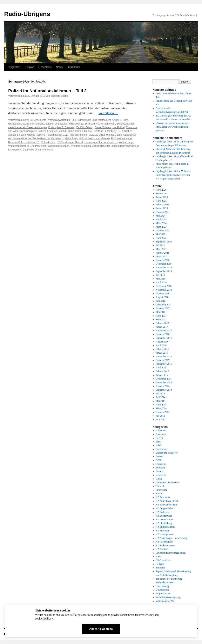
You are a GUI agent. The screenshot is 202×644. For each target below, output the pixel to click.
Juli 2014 (160, 394)
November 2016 (164, 331)
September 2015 (164, 364)
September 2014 (164, 390)
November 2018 (164, 290)
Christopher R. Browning (62, 127)
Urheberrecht (162, 590)
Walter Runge (126, 142)
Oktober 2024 (163, 212)
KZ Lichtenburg (164, 523)
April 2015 (161, 368)
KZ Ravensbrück (164, 542)
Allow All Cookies (101, 629)
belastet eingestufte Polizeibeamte (64, 124)
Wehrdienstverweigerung (168, 597)
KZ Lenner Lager (164, 519)
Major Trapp (71, 139)
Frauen (159, 471)
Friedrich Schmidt (57, 131)
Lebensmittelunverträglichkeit (171, 553)
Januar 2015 (162, 375)
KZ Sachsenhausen (165, 545)
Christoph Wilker (164, 149)
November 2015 (164, 356)
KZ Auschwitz (163, 497)
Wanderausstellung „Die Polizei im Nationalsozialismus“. (39, 146)
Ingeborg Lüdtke (59, 96)
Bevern (159, 438)
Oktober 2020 (163, 260)
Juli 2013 (160, 416)
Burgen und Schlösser (167, 453)
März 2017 (161, 319)
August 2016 (162, 342)
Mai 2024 (161, 216)
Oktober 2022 (163, 231)
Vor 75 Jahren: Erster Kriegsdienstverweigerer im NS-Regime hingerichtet (173, 175)
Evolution (161, 468)
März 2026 (161, 193)
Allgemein (15, 67)
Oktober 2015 (163, 360)
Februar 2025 (162, 205)
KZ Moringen (163, 531)
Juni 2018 (161, 301)
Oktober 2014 (163, 386)
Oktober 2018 (163, 293)
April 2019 (161, 282)
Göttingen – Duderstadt (167, 482)
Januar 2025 (162, 208)
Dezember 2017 (164, 305)
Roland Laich (48, 142)
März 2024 (161, 223)
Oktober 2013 (163, 412)
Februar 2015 (162, 371)
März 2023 (161, 227)
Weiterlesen (108, 113)
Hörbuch (160, 486)
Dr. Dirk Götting (85, 127)
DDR (158, 460)
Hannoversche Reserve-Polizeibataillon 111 (43, 135)
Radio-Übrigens (27, 14)
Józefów (93, 135)
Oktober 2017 (163, 308)
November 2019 (164, 268)
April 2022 (161, 238)
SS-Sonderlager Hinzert (70, 142)
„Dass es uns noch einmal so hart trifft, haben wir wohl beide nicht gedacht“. (172, 127)
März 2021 (161, 249)
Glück (159, 479)
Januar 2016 (162, 353)
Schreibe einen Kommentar (39, 150)
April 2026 (161, 190)
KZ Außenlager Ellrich (167, 501)
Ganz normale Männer (80, 131)
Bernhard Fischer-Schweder (100, 124)
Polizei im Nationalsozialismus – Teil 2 (47, 91)
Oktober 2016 (163, 334)
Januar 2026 (162, 197)
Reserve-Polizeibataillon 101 (24, 142)
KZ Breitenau (163, 512)
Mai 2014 (161, 401)
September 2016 (164, 338)
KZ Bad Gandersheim (167, 505)
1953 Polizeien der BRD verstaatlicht (91, 120)
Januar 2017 (162, 327)
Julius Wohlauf (107, 135)
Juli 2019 (160, 275)
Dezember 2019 (164, 264)
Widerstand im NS (165, 601)
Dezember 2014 (164, 379)
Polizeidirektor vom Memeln (95, 139)
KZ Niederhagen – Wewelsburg (171, 538)
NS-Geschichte (38, 120)
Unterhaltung (162, 586)
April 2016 (161, 345)
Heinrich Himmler (78, 135)
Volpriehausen (163, 594)
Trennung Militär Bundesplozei (101, 142)
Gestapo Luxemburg (105, 131)
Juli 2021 (160, 245)
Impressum (73, 67)
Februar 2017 (162, 323)
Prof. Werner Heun (121, 139)
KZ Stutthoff (162, 549)
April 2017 (161, 316)
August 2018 (162, 297)
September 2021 (164, 242)
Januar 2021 (162, 256)
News (59, 67)
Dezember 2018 (164, 286)
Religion (29, 67)
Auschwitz (161, 434)
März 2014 (161, 408)
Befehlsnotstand (35, 124)
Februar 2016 (162, 349)
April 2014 (161, 405)
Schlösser (161, 568)
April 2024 (161, 219)
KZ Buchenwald (164, 516)
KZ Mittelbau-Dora (166, 527)
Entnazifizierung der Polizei (110, 127)
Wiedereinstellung (81, 146)
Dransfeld (161, 464)
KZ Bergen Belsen (165, 508)
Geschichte (45, 67)
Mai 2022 (161, 234)
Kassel (159, 494)
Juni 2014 (161, 397)
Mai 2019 (161, 279)
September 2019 (164, 271)
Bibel (159, 442)
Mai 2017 (161, 312)
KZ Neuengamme (165, 534)
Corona (159, 457)
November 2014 (164, 382)
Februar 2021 (162, 253)
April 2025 (161, 201)
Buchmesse (161, 449)
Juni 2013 (161, 419)
